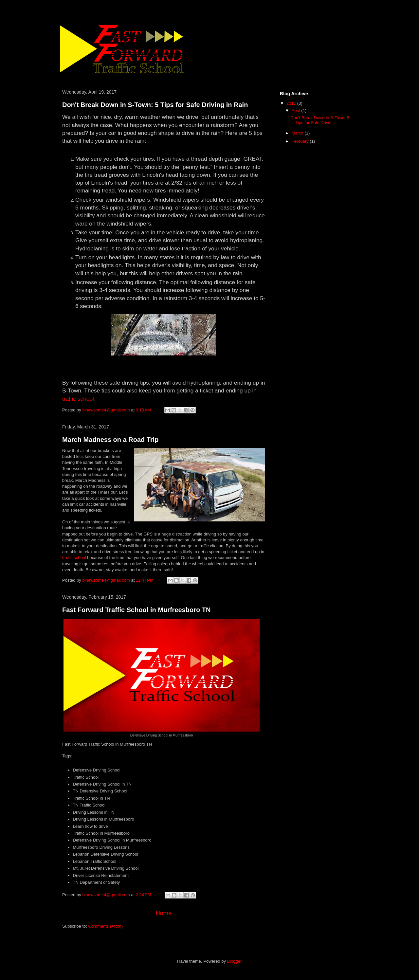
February (301, 141)
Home (164, 913)
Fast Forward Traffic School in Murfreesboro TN (136, 610)
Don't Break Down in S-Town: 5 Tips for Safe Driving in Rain (155, 105)
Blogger (234, 961)
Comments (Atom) (106, 926)
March (298, 133)
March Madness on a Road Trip (110, 440)
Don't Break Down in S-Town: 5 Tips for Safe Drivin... (320, 120)
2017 (292, 103)
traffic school (78, 399)
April (297, 110)
